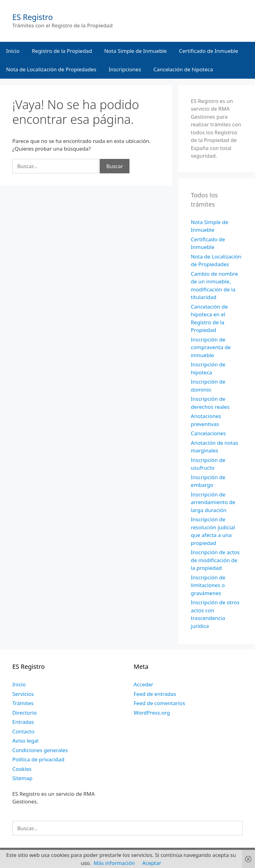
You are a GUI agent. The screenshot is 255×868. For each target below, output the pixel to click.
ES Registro (33, 17)
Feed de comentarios (159, 703)
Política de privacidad (38, 759)
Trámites (23, 703)
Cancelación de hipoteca (183, 69)
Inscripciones (125, 69)
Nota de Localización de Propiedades (51, 69)
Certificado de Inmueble (209, 51)
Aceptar (152, 863)
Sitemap (22, 778)
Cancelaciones (208, 433)
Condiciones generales (40, 750)
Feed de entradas (155, 694)
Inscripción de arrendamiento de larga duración (213, 502)
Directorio (24, 713)
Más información (114, 863)
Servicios (23, 694)
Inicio (13, 51)
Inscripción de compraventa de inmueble (211, 347)
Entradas (23, 722)
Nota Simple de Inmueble (135, 51)
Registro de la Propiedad (62, 51)
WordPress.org (152, 713)
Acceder (144, 684)
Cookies (22, 769)
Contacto (23, 731)
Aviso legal (25, 741)
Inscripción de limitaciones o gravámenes (208, 585)
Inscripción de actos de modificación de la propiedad (215, 560)
